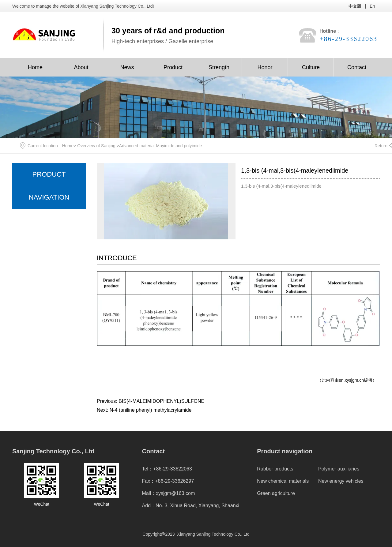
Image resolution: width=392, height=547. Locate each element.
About (81, 67)
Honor (265, 67)
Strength (219, 67)
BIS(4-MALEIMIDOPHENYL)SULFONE (161, 401)
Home (35, 67)
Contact (357, 67)
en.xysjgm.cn (351, 380)
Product (173, 67)
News (127, 67)
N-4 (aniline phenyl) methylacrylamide (151, 410)
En (372, 6)
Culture (311, 67)
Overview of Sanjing (96, 146)
